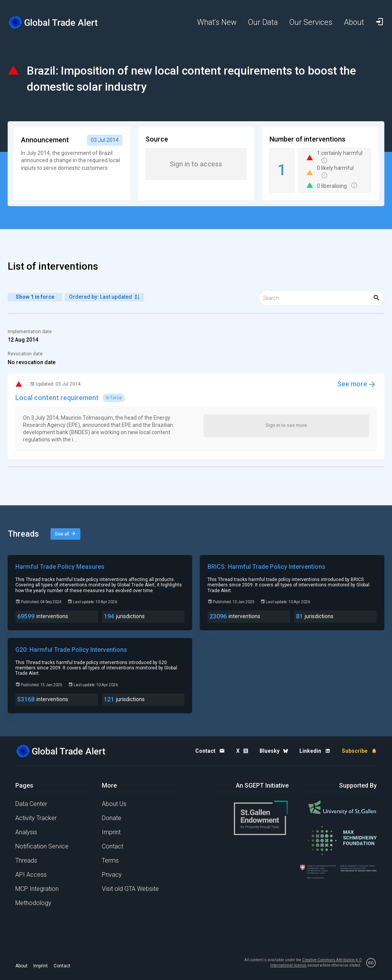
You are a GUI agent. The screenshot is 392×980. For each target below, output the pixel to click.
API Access (31, 875)
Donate (112, 818)
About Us (114, 804)
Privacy (112, 875)
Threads (26, 860)
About (21, 966)
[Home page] (54, 22)
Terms (110, 860)
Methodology (33, 903)
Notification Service (42, 846)
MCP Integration (37, 889)
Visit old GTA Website (130, 889)
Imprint (111, 832)
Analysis (26, 832)
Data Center (31, 804)
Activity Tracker (36, 818)
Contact (113, 846)
